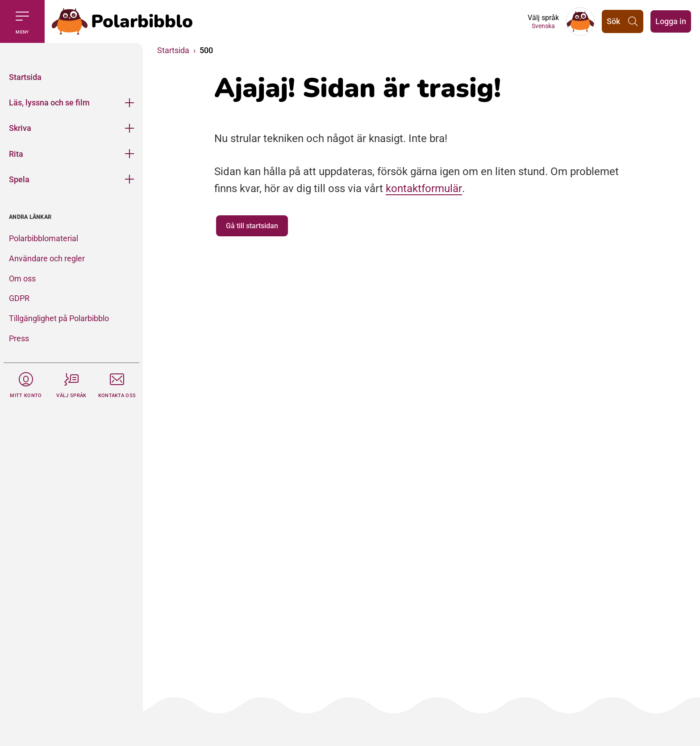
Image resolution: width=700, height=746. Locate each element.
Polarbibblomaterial (44, 238)
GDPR (19, 298)
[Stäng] (71, 54)
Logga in (671, 21)
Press (19, 338)
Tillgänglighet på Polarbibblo (59, 318)
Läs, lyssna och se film (49, 103)
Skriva (20, 128)
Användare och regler (47, 258)
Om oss (22, 279)
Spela (19, 179)
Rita (16, 154)
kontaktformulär (424, 189)
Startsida (25, 77)
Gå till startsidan (252, 226)
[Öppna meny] (129, 103)
